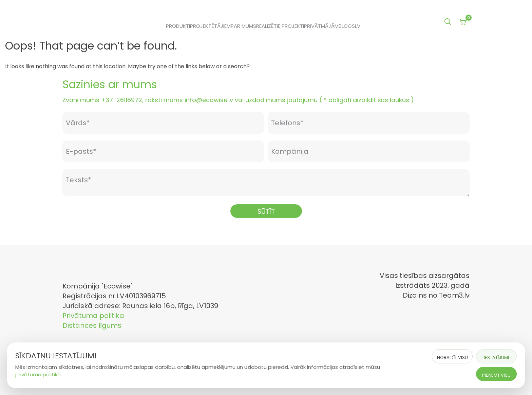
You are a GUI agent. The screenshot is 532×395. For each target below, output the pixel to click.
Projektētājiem (210, 26)
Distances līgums (92, 325)
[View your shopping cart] (463, 22)
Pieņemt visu (496, 375)
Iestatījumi (496, 358)
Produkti (178, 26)
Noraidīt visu (452, 358)
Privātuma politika (93, 316)
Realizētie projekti (280, 26)
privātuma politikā (38, 374)
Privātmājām (321, 26)
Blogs (347, 26)
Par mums (243, 26)
